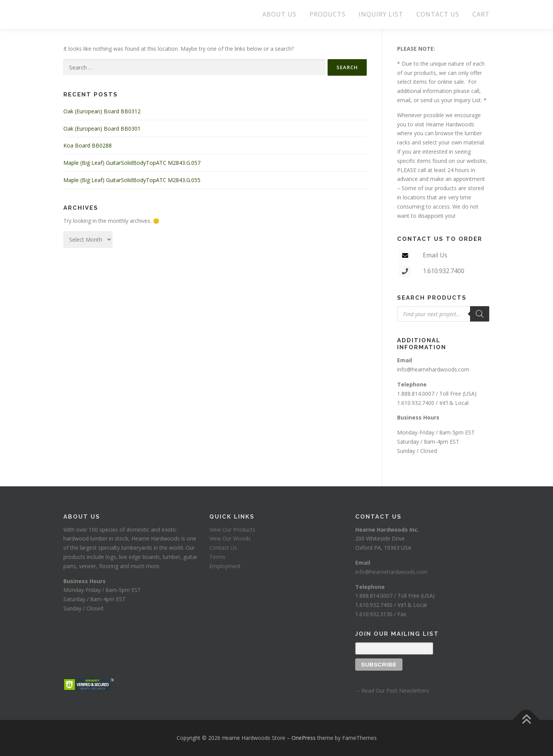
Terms (217, 557)
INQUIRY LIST (381, 14)
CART (481, 14)
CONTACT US (438, 14)
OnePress (304, 738)
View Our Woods (230, 538)
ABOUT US (279, 14)
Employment (225, 566)
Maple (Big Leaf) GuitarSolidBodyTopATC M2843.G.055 (132, 180)
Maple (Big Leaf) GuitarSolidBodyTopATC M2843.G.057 (132, 163)
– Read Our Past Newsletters (392, 691)
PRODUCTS (328, 14)
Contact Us (223, 548)
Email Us (435, 255)
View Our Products (232, 530)
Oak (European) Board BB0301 (102, 128)
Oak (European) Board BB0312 (102, 111)
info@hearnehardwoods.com (433, 369)
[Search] (480, 314)
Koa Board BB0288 (88, 145)
